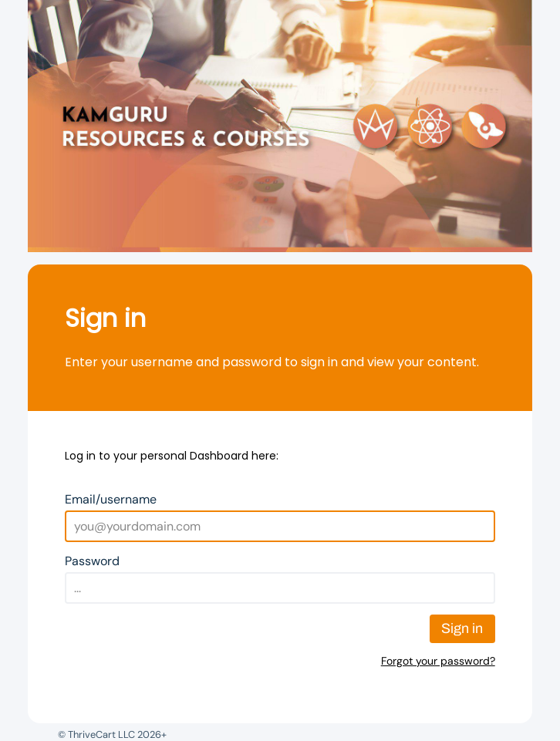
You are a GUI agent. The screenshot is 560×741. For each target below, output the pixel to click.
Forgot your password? (438, 661)
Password (92, 561)
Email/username (111, 499)
